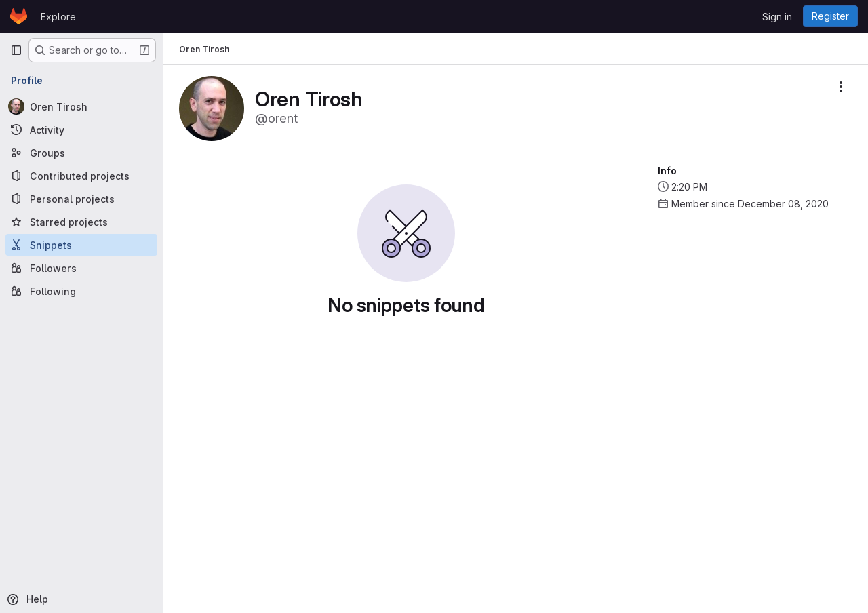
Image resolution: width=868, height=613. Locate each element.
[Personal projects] (81, 199)
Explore (58, 17)
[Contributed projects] (81, 176)
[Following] (81, 291)
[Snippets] (81, 245)
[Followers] (81, 268)
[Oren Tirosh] (81, 106)
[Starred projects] (81, 222)
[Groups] (81, 153)
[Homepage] (19, 16)
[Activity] (81, 130)
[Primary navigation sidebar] (16, 50)
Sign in (777, 17)
